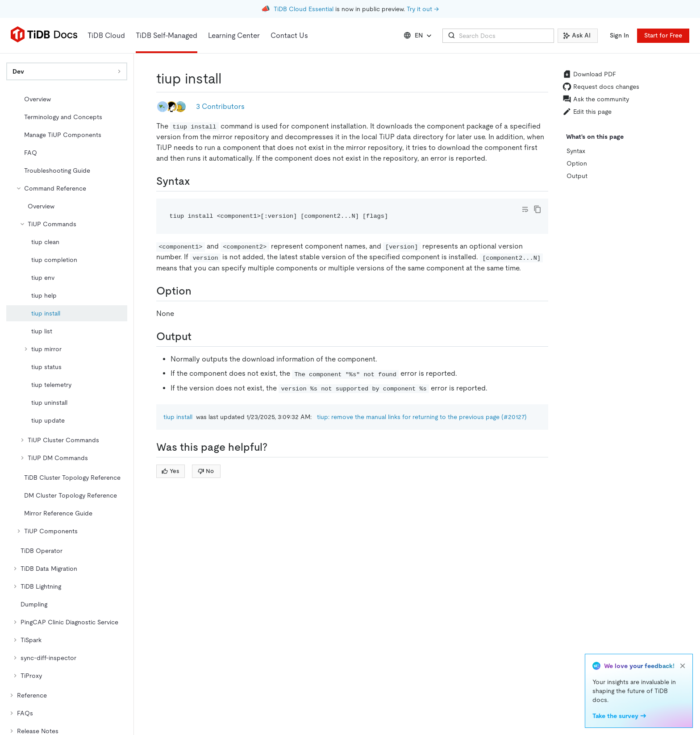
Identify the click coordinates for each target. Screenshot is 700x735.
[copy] (537, 209)
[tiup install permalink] (229, 79)
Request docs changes (601, 87)
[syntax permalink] (197, 181)
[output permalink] (199, 336)
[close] (683, 666)
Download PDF (589, 74)
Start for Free (663, 35)
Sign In (619, 35)
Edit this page (587, 112)
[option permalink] (199, 291)
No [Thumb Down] (206, 471)
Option (577, 163)
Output (577, 176)
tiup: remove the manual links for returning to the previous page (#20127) (422, 417)
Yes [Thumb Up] (170, 471)
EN (419, 36)
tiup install (178, 417)
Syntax (576, 151)
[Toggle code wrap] (525, 209)
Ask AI (577, 35)
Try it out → (423, 9)
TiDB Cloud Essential (304, 9)
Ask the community (596, 99)
